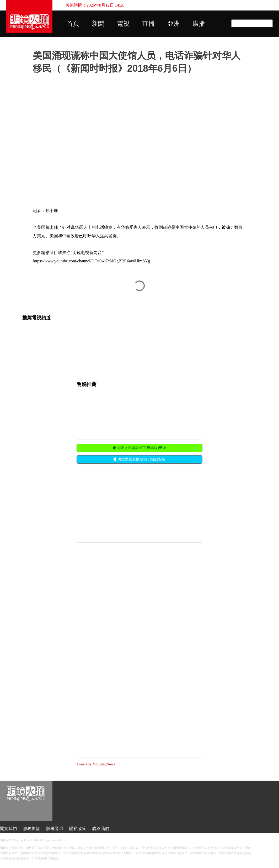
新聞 (98, 24)
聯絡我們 (101, 829)
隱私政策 (78, 829)
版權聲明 (55, 829)
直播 (148, 24)
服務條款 (31, 829)
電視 (123, 24)
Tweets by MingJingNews (96, 764)
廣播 (199, 24)
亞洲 (174, 24)
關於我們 (8, 829)
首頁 (73, 24)
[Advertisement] (116, 505)
